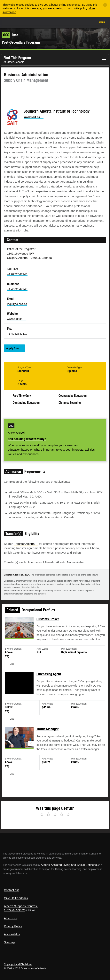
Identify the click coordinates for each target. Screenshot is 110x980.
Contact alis (12, 890)
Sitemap (9, 942)
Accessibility (12, 934)
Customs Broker (48, 624)
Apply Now (13, 348)
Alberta (10, 22)
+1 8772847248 (17, 274)
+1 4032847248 (17, 289)
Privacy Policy (13, 926)
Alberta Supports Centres (20, 906)
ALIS (24, 22)
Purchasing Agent (49, 676)
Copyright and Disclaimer (18, 964)
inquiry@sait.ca (17, 304)
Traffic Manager (48, 729)
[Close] (105, 5)
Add (72, 23)
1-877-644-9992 (14, 910)
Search (91, 23)
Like (81, 23)
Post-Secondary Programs (21, 42)
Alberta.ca (11, 918)
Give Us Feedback (16, 898)
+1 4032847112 (17, 334)
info (10, 35)
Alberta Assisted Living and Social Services (69, 865)
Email (40, 94)
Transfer (26, 544)
